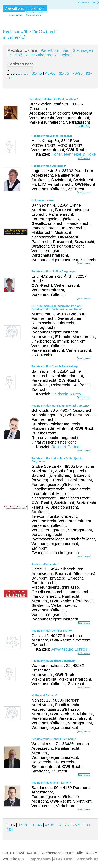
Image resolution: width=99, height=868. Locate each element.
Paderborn (50, 50)
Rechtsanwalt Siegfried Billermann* (54, 661)
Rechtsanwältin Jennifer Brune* (52, 631)
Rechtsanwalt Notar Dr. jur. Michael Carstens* (60, 406)
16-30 (23, 825)
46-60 (50, 73)
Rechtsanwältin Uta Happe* (49, 166)
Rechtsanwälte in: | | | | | (50, 53)
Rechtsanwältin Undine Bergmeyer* (54, 271)
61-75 (64, 73)
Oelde (65, 55)
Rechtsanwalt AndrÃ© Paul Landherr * (54, 99)
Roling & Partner (66, 447)
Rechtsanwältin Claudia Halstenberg (55, 366)
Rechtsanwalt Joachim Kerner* (51, 783)
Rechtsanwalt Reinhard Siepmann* (54, 739)
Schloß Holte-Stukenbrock (33, 55)
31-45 (37, 73)
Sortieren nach (21, 64)
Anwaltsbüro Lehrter (69, 649)
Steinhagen (83, 50)
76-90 (78, 73)
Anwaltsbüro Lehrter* (45, 564)
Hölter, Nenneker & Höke (73, 154)
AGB (57, 859)
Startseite (82, 2)
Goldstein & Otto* (43, 200)
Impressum (40, 859)
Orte (68, 859)
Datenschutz (86, 859)
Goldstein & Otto (66, 394)
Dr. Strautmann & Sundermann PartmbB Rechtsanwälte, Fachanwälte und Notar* (57, 308)
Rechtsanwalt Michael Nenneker (52, 136)
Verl (66, 50)
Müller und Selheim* (44, 695)
